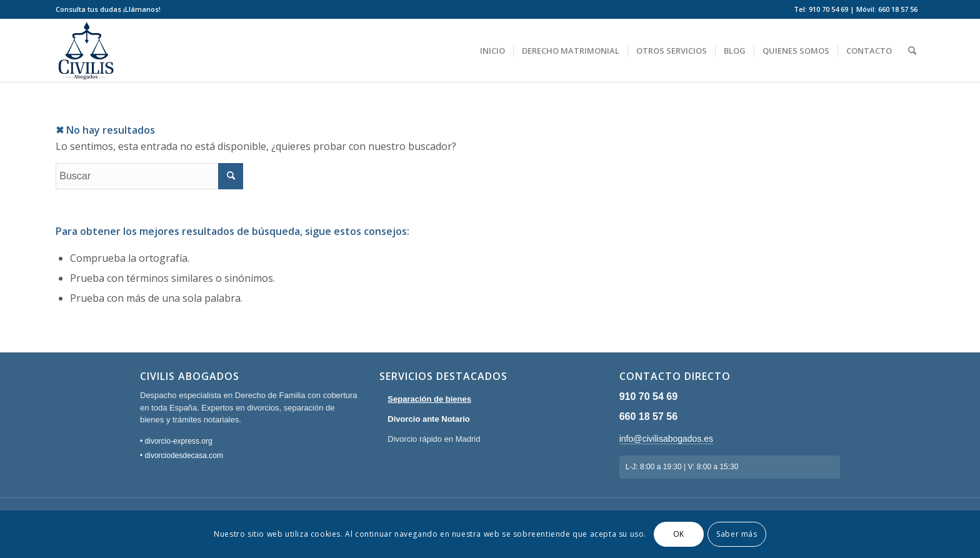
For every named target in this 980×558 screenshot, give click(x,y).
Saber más (737, 534)
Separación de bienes (429, 399)
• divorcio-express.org (176, 441)
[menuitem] (108, 9)
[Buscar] (912, 51)
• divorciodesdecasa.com (182, 456)
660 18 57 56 (648, 416)
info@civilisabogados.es (666, 439)
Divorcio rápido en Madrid (434, 439)
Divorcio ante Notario (428, 419)
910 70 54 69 (648, 396)
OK (679, 534)
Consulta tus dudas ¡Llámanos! (108, 9)
